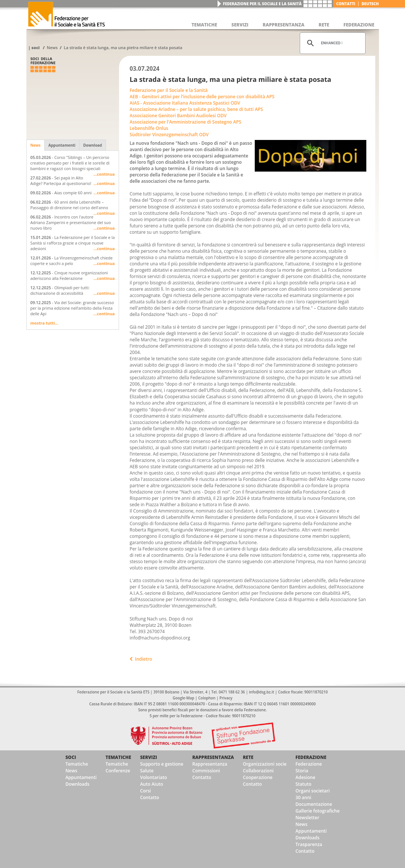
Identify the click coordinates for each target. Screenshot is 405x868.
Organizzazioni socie (265, 764)
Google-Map (183, 698)
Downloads (77, 784)
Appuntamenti (62, 145)
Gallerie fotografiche (318, 811)
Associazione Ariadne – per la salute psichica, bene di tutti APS (197, 109)
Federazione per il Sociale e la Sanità (262, 4)
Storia (302, 771)
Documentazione (314, 804)
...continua (104, 174)
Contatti (346, 4)
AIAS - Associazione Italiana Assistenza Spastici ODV (185, 103)
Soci (35, 47)
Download (93, 145)
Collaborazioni (258, 771)
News (52, 47)
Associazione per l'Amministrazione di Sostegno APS (186, 122)
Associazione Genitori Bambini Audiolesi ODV (178, 116)
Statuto (304, 784)
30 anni (303, 797)
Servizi (149, 757)
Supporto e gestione (162, 764)
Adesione (306, 777)
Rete (248, 757)
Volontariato (154, 777)
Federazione (311, 757)
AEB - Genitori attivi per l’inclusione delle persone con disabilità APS (202, 97)
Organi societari (313, 791)
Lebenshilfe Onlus (149, 128)
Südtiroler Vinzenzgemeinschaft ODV (169, 135)
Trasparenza (309, 844)
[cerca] (332, 43)
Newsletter (308, 818)
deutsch (370, 4)
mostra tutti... (44, 323)
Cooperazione (258, 777)
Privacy (226, 698)
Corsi (146, 791)
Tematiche (77, 764)
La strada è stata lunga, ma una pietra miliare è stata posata (123, 47)
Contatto (150, 797)
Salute (147, 771)
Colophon (207, 698)
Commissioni (206, 771)
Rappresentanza (213, 757)
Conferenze (118, 771)
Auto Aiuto (152, 784)
